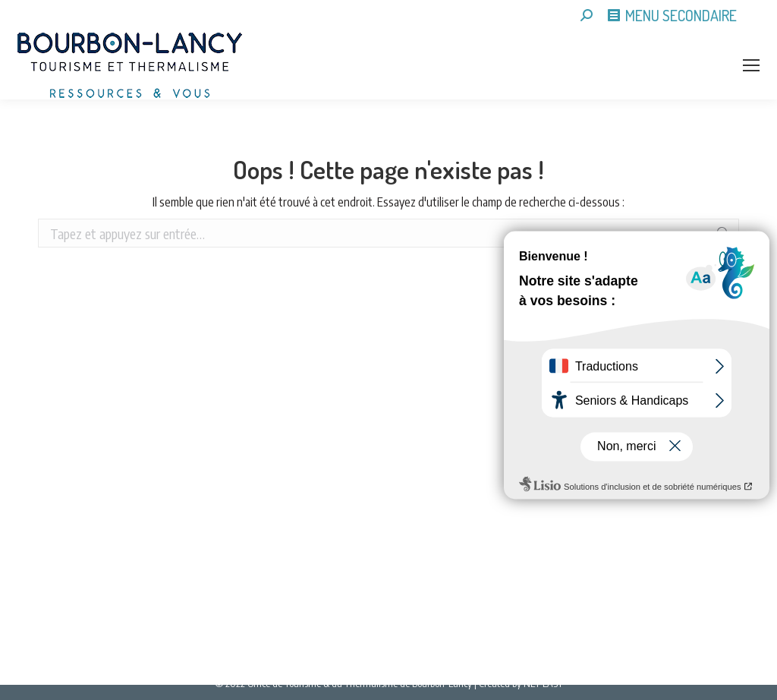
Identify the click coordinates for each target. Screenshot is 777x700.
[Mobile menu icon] (751, 65)
